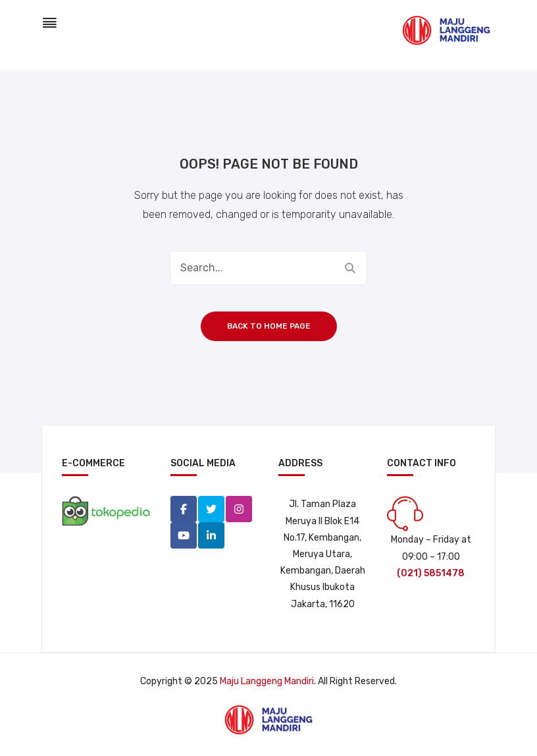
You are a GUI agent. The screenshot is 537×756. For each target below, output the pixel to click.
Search (350, 268)
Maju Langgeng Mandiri (267, 681)
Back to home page (269, 326)
